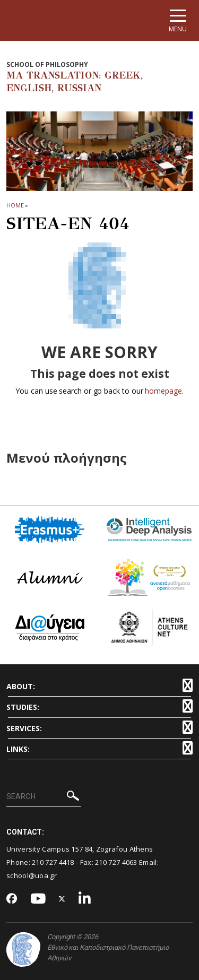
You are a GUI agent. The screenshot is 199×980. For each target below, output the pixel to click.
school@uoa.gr (32, 875)
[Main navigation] (178, 20)
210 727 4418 (53, 862)
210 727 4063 (116, 862)
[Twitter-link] (62, 899)
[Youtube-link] (38, 899)
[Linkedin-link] (85, 899)
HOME (15, 205)
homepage (163, 391)
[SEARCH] (44, 797)
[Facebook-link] (12, 899)
